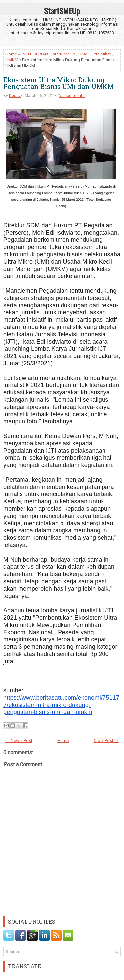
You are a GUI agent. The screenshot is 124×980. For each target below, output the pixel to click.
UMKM (12, 60)
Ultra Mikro (101, 54)
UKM (83, 54)
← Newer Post (19, 740)
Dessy (15, 96)
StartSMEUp (62, 11)
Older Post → (106, 740)
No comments (72, 96)
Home (11, 54)
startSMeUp (64, 54)
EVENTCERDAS (35, 54)
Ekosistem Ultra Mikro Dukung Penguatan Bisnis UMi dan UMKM (59, 83)
